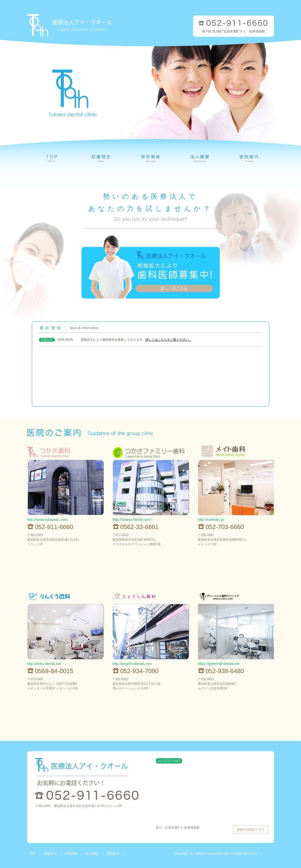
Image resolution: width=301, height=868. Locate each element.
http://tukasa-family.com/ (132, 520)
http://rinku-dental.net (44, 664)
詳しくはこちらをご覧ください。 (169, 340)
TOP (33, 854)
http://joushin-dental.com (132, 664)
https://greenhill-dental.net (219, 664)
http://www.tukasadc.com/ (48, 520)
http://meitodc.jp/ (211, 520)
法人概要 (92, 854)
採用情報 (71, 854)
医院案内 (113, 854)
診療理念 (50, 854)
